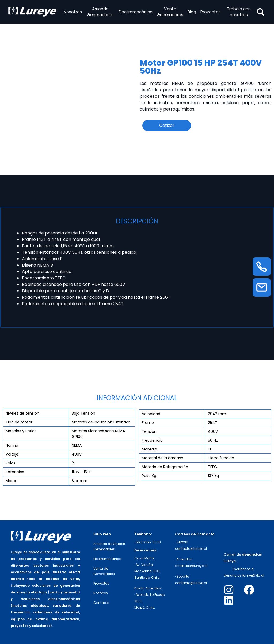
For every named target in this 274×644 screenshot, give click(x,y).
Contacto (101, 603)
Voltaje (12, 454)
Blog (192, 12)
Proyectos (210, 12)
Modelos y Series (21, 431)
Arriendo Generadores (100, 12)
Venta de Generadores (104, 571)
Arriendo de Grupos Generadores (109, 546)
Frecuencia (152, 440)
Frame (148, 423)
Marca (12, 481)
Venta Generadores (170, 12)
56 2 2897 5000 (148, 542)
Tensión (149, 431)
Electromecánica (135, 12)
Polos (10, 463)
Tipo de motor (19, 422)
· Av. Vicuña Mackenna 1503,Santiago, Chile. (147, 571)
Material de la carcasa (163, 458)
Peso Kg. (149, 476)
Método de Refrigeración (165, 467)
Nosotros (73, 12)
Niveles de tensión (22, 413)
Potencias (15, 472)
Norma (12, 445)
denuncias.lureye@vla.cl (244, 575)
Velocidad (151, 414)
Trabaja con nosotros (238, 12)
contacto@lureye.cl (191, 549)
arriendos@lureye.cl (191, 566)
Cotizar (167, 125)
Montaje (149, 449)
